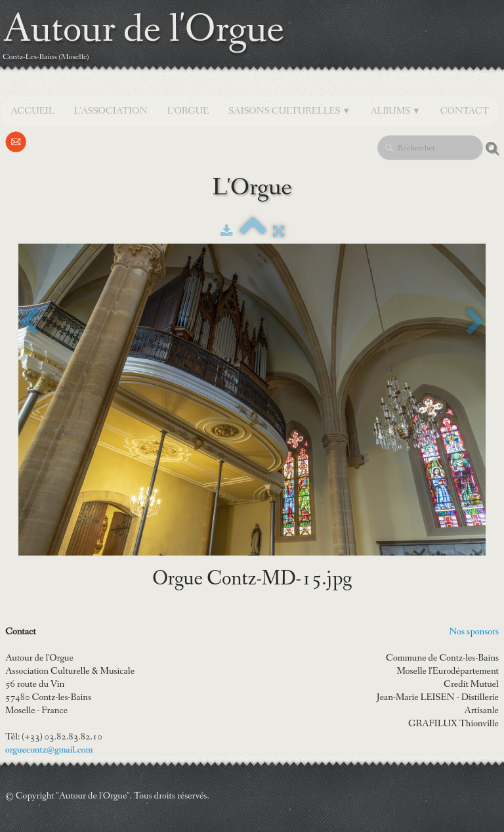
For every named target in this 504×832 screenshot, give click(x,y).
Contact (465, 111)
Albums (395, 111)
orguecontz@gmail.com (49, 750)
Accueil (32, 111)
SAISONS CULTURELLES (289, 111)
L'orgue (188, 111)
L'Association (111, 111)
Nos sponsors (474, 632)
